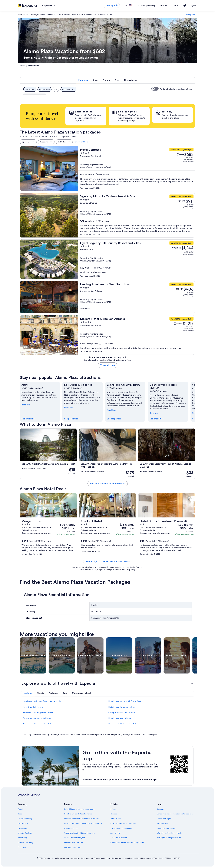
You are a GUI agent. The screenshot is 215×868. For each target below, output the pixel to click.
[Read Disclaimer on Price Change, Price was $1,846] (176, 248)
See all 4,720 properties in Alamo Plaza (108, 561)
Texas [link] (81, 14)
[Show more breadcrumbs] (111, 14)
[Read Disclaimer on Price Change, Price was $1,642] (178, 324)
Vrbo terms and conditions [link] (121, 828)
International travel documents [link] (169, 833)
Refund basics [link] (162, 823)
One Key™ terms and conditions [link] (123, 823)
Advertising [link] (23, 838)
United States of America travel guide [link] (79, 809)
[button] (107, 683)
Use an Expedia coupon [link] (166, 828)
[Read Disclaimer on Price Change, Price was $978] (180, 154)
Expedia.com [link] (23, 14)
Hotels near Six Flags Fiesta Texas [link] (38, 713)
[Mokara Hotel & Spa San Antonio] (137, 335)
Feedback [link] (22, 847)
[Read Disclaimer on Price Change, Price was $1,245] (179, 289)
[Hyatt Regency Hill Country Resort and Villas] (137, 259)
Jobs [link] (20, 814)
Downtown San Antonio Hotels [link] (37, 718)
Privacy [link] (113, 809)
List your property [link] (25, 819)
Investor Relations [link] (25, 833)
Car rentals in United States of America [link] (80, 833)
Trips (176, 5)
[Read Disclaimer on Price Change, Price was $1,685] (181, 201)
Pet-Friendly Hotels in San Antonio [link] (124, 724)
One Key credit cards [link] (73, 847)
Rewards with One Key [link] (73, 842)
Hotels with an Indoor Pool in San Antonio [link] (42, 701)
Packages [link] (35, 14)
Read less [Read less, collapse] (26, 405)
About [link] (20, 809)
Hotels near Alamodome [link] (120, 718)
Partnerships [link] (23, 823)
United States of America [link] (66, 14)
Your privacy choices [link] (119, 838)
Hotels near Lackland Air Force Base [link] (125, 701)
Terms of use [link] (116, 819)
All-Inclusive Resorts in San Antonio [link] (39, 724)
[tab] (83, 80)
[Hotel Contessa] (137, 168)
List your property (146, 5)
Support (164, 5)
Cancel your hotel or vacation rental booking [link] (175, 814)
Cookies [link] (114, 814)
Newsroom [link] (22, 828)
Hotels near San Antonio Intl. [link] (122, 707)
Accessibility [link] (115, 833)
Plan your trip (192, 14)
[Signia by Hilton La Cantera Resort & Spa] (137, 215)
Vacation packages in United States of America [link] (83, 823)
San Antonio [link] (91, 14)
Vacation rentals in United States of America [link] (82, 819)
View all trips (107, 365)
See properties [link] (28, 419)
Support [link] (160, 809)
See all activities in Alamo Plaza (108, 484)
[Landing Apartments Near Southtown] (137, 297)
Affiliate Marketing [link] (25, 842)
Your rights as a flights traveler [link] (169, 838)
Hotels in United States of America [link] (78, 814)
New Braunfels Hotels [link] (33, 707)
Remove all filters (81, 142)
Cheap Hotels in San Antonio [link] (122, 713)
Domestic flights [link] (71, 828)
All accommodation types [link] (75, 838)
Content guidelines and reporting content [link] (127, 842)
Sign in (194, 5)
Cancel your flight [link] (164, 819)
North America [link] (47, 14)
